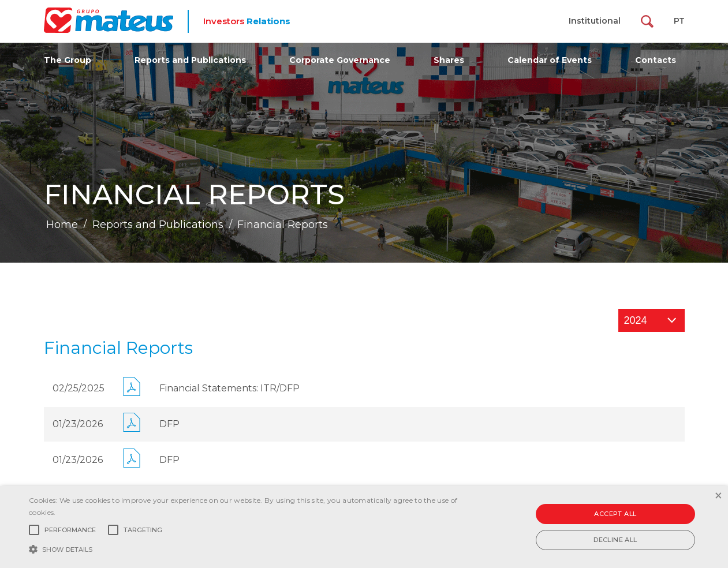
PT (679, 21)
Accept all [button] (615, 514)
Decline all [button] (615, 540)
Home (62, 225)
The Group (68, 60)
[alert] (364, 527)
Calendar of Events (550, 60)
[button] (247, 548)
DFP (169, 424)
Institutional (595, 21)
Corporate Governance (340, 60)
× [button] (718, 496)
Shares (449, 60)
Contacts (656, 60)
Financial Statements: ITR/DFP (229, 388)
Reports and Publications (190, 60)
